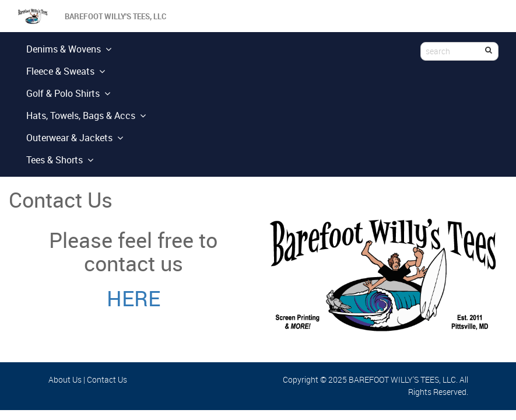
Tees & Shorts (60, 160)
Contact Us (107, 379)
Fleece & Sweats (66, 71)
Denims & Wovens (69, 49)
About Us (65, 379)
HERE (134, 298)
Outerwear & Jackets (75, 138)
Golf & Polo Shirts (68, 93)
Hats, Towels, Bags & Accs (86, 116)
